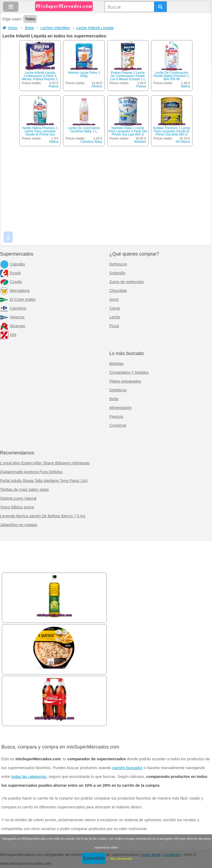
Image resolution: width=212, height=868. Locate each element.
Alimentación (121, 408)
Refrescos (118, 264)
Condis (11, 282)
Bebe (29, 28)
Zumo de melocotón (127, 282)
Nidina (186, 86)
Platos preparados (125, 381)
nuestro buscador (127, 768)
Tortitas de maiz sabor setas (24, 489)
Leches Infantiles (55, 28)
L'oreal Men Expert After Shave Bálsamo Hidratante (45, 463)
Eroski (10, 273)
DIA (8, 335)
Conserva (118, 425)
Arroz (114, 299)
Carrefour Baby (91, 142)
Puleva (54, 86)
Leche (115, 317)
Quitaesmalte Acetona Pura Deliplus (31, 472)
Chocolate (118, 291)
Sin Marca (183, 142)
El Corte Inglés (18, 299)
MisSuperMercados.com (64, 6)
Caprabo (12, 264)
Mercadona (15, 291)
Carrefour (13, 308)
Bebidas (116, 364)
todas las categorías (29, 777)
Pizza (114, 326)
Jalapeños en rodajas (19, 525)
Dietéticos (118, 390)
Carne (115, 308)
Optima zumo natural (18, 498)
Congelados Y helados (129, 372)
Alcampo (13, 326)
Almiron (97, 86)
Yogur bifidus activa (17, 507)
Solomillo (117, 273)
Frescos (116, 416)
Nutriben (140, 142)
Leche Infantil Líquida (95, 28)
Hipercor (12, 317)
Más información (121, 859)
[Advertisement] (107, 190)
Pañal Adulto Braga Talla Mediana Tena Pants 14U (44, 481)
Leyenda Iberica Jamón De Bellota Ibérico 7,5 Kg (43, 516)
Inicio (10, 28)
